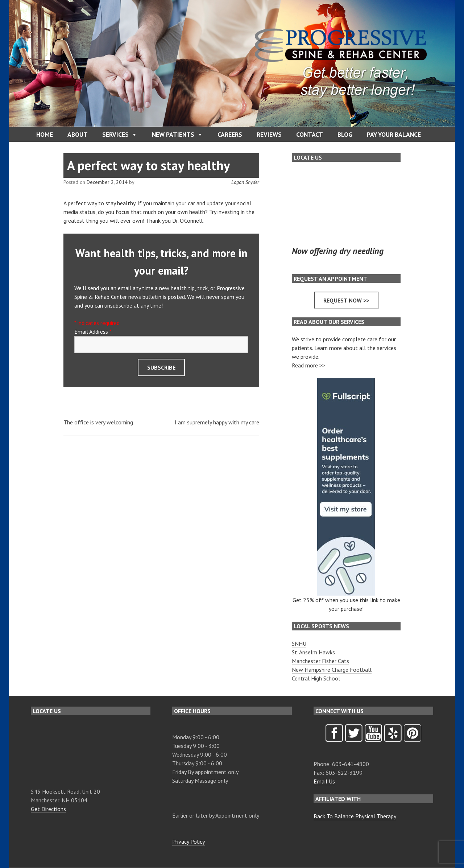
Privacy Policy (188, 842)
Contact (310, 134)
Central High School (316, 678)
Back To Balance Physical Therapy (355, 816)
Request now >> (346, 300)
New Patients (177, 135)
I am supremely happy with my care (217, 422)
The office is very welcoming (98, 422)
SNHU (299, 643)
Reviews (269, 134)
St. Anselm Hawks (313, 652)
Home (45, 134)
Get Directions (48, 809)
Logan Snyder (245, 182)
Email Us (324, 781)
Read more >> (308, 365)
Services (120, 135)
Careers (230, 134)
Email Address (93, 332)
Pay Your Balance (394, 134)
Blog (345, 134)
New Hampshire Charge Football (332, 670)
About (78, 134)
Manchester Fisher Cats (320, 661)
